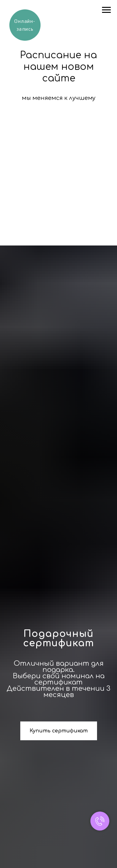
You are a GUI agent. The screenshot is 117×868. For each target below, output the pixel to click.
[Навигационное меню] (106, 10)
